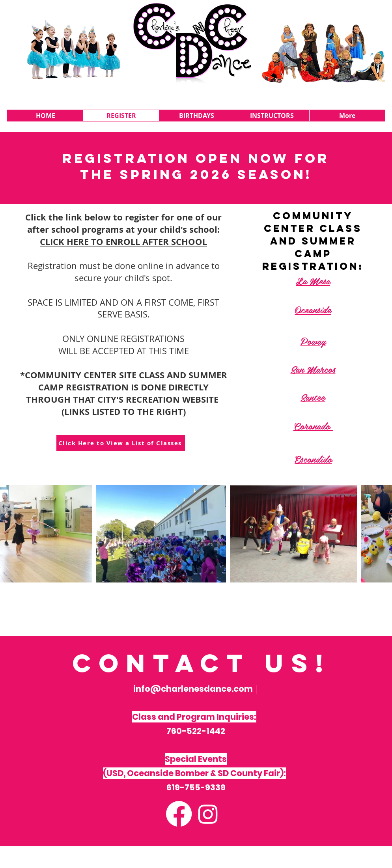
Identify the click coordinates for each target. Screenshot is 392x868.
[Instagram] (208, 814)
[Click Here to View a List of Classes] (121, 443)
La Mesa (313, 280)
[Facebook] (179, 814)
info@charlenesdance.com (193, 689)
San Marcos (313, 369)
